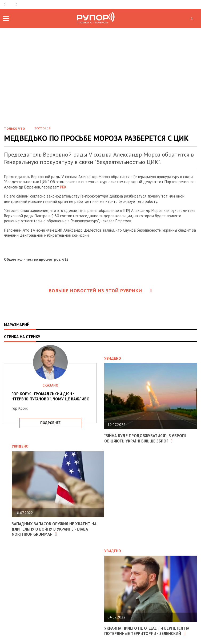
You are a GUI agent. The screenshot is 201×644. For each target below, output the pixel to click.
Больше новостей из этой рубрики (100, 291)
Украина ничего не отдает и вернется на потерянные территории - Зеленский (147, 631)
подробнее (50, 423)
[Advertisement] (100, 81)
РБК (63, 187)
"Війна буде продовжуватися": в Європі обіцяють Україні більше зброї (145, 438)
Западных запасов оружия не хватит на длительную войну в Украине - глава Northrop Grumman (54, 529)
